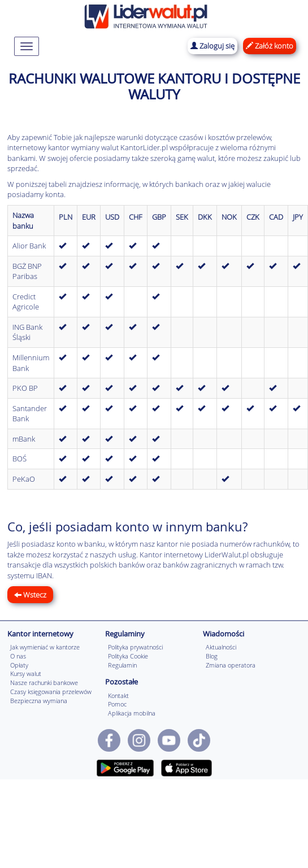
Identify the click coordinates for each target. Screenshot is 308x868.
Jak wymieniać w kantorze (45, 647)
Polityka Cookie (128, 656)
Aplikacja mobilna (132, 713)
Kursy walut (26, 673)
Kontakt (118, 695)
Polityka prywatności (135, 647)
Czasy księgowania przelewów (51, 692)
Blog (212, 656)
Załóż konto (270, 46)
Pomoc (117, 704)
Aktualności (221, 647)
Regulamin (122, 665)
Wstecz (30, 595)
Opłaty (19, 665)
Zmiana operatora (231, 665)
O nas (18, 656)
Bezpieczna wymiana (39, 701)
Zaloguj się (212, 46)
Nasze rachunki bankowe (44, 682)
